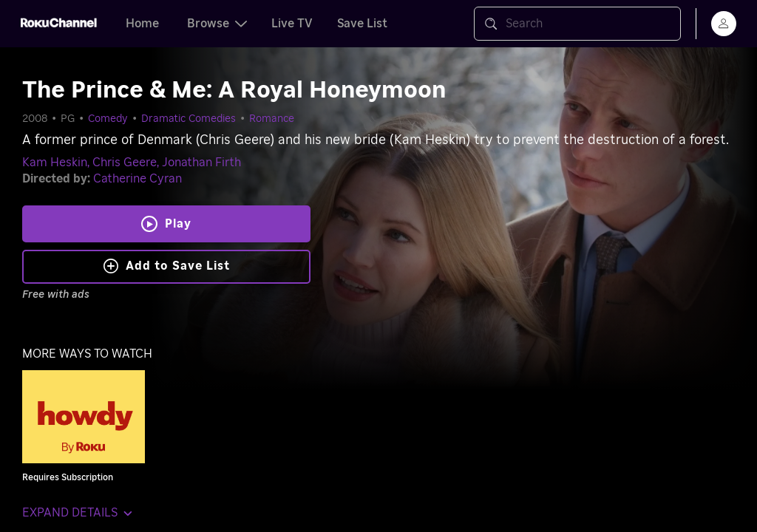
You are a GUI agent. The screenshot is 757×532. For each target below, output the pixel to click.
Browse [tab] (217, 24)
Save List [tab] (362, 24)
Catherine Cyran (138, 179)
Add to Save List (167, 266)
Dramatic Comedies (189, 119)
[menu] (724, 24)
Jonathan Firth (201, 163)
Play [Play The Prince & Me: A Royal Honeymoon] (178, 224)
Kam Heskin (55, 163)
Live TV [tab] (292, 24)
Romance (272, 119)
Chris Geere (125, 163)
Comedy (108, 119)
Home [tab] (142, 24)
